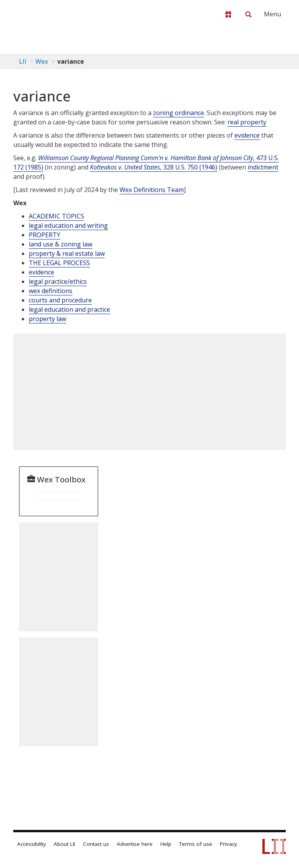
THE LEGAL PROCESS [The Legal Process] (59, 263)
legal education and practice (69, 309)
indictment (263, 167)
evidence (247, 135)
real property (247, 122)
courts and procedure (60, 300)
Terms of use (196, 844)
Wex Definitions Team (152, 190)
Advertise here (135, 844)
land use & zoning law (61, 244)
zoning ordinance (179, 113)
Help (166, 844)
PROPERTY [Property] (45, 235)
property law (47, 319)
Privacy (229, 844)
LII (23, 61)
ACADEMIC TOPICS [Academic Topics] (56, 216)
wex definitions (51, 291)
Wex (42, 61)
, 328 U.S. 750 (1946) (154, 167)
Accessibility (32, 844)
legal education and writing (68, 225)
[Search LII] (248, 14)
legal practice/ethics (58, 281)
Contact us (96, 844)
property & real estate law (67, 253)
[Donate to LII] (228, 14)
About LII (64, 844)
